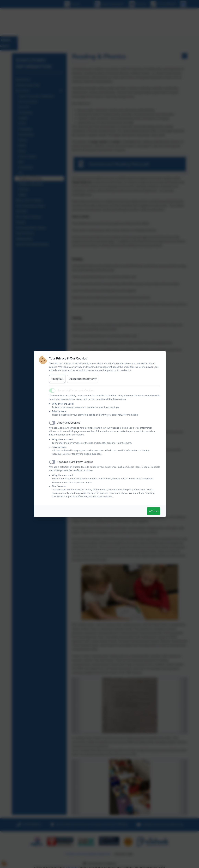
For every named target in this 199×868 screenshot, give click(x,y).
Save (154, 511)
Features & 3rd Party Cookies (75, 462)
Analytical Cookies (69, 423)
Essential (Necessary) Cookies (76, 391)
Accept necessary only (83, 379)
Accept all (57, 379)
